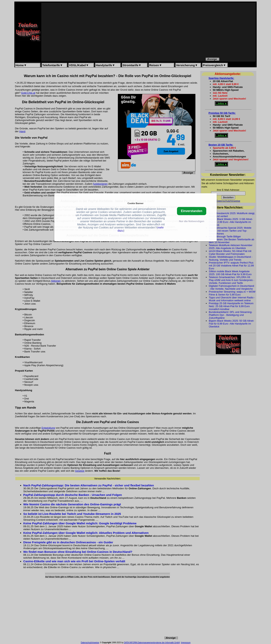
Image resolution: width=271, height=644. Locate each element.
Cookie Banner (135, 203)
